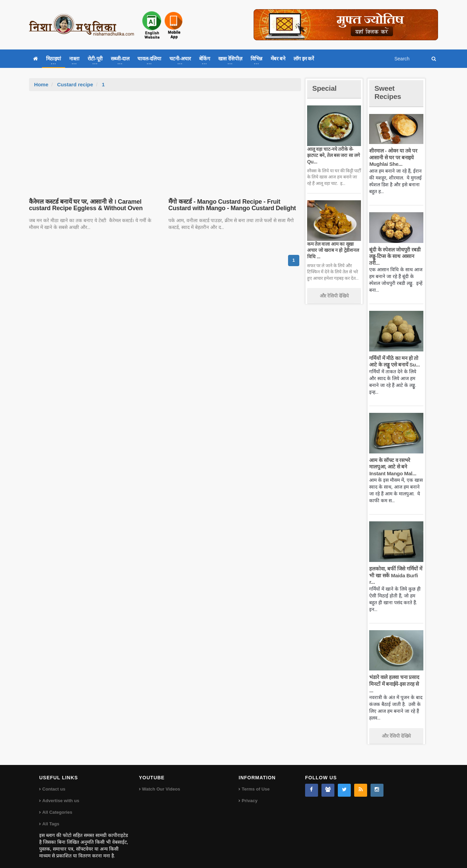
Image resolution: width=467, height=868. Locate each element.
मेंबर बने (278, 59)
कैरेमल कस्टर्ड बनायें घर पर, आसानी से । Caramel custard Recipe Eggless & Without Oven (85, 205)
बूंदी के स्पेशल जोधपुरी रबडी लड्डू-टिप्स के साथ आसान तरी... (394, 256)
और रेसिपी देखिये (334, 296)
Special (325, 88)
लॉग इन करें (304, 59)
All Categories (57, 806)
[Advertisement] (165, 142)
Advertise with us (61, 794)
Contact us (54, 783)
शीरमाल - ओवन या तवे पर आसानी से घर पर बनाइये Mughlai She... (393, 157)
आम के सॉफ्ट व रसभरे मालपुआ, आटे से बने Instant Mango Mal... (392, 467)
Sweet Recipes (388, 92)
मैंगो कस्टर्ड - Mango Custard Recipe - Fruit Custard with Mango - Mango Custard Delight (231, 205)
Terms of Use (255, 783)
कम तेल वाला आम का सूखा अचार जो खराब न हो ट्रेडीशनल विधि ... (333, 250)
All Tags (51, 817)
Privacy (250, 794)
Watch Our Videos (161, 783)
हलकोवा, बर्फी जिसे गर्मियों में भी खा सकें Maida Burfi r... (395, 575)
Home (41, 84)
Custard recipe (75, 84)
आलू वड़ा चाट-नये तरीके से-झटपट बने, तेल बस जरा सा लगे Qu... (333, 155)
